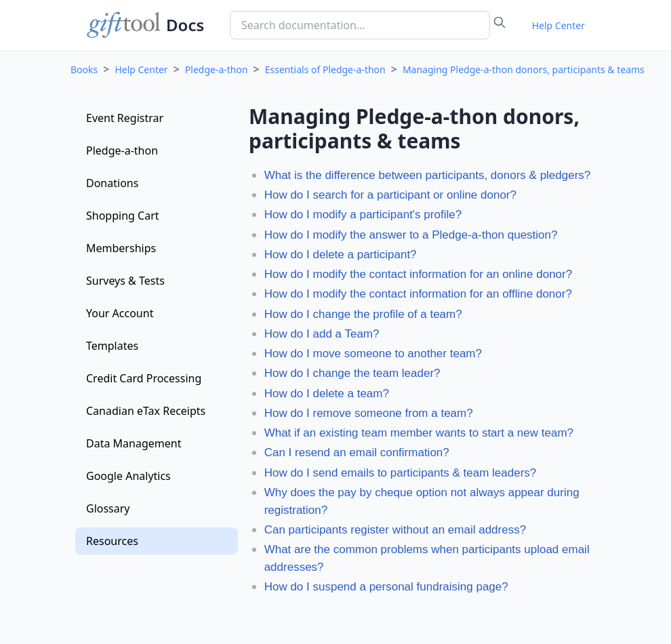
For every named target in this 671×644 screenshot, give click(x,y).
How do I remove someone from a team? (369, 413)
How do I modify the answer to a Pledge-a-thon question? (411, 235)
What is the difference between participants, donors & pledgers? (428, 175)
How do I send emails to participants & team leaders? (401, 473)
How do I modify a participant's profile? (363, 215)
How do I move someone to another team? (373, 354)
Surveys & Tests (125, 281)
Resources (112, 541)
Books (84, 69)
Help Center (558, 25)
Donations (112, 183)
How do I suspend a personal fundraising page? (386, 587)
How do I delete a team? (327, 394)
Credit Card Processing (144, 378)
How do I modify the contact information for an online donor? (419, 274)
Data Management (134, 443)
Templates (112, 346)
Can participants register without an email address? (395, 530)
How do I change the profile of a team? (363, 314)
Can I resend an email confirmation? (357, 452)
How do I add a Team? (322, 334)
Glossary (108, 508)
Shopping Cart (123, 216)
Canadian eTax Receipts (146, 411)
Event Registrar (125, 118)
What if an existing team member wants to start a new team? (419, 433)
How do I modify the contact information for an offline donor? (418, 294)
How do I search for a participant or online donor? (390, 195)
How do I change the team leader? (352, 373)
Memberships (121, 248)
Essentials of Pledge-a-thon (325, 69)
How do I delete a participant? (341, 255)
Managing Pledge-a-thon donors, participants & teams (524, 69)
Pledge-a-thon (217, 69)
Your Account (120, 313)
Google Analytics (128, 476)
